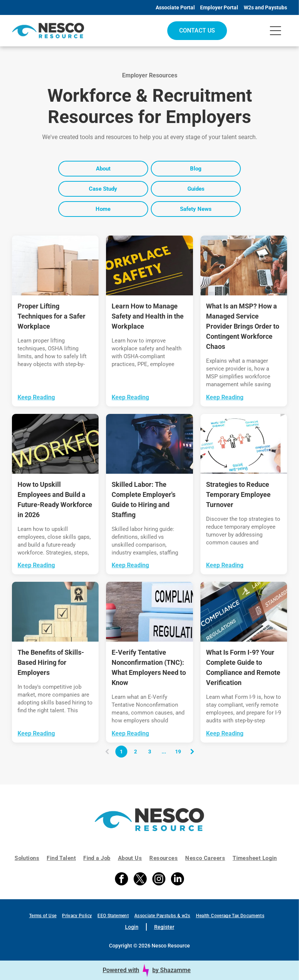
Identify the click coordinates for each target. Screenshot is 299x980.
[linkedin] (177, 880)
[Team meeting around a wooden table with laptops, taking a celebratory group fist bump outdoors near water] (244, 265)
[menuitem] (31, 858)
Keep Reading (36, 397)
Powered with (121, 970)
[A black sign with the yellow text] (149, 265)
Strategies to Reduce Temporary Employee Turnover (238, 494)
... (164, 752)
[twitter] (140, 880)
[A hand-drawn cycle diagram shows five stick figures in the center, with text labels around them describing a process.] (244, 444)
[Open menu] (275, 31)
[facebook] (122, 880)
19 (178, 752)
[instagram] (159, 880)
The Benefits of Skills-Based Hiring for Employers (51, 662)
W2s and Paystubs (265, 7)
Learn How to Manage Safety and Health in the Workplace (148, 316)
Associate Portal (175, 7)
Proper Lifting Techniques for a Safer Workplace (52, 316)
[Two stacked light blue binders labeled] (149, 612)
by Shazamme (172, 970)
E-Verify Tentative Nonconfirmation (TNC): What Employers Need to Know (149, 667)
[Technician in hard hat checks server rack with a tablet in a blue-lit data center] (149, 444)
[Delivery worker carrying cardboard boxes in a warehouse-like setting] (55, 265)
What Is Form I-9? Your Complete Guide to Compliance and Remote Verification (243, 667)
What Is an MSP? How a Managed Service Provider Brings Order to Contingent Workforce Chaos (243, 326)
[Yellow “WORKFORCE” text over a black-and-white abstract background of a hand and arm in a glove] (55, 444)
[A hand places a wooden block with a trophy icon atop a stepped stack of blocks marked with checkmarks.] (55, 612)
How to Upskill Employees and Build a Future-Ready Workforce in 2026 (55, 500)
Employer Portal (219, 7)
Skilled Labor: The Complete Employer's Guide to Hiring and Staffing (144, 500)
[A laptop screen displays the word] (244, 612)
